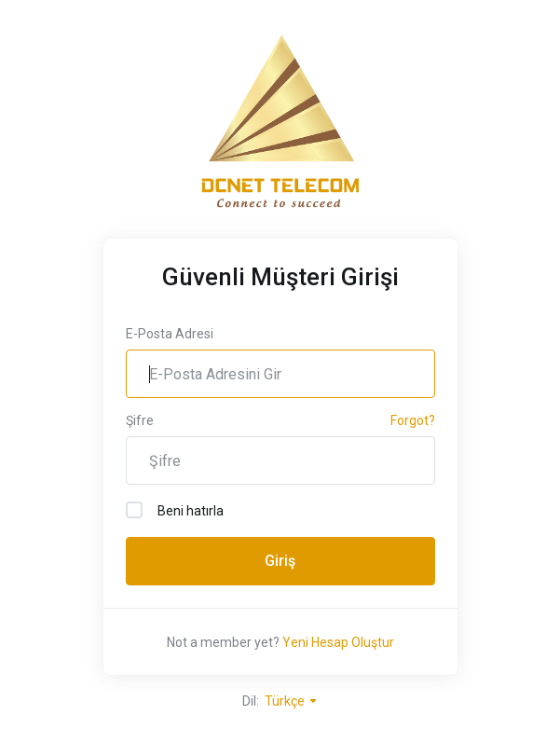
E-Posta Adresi (170, 334)
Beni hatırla (175, 510)
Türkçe (292, 701)
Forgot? (413, 420)
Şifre (140, 420)
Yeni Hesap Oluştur (338, 642)
